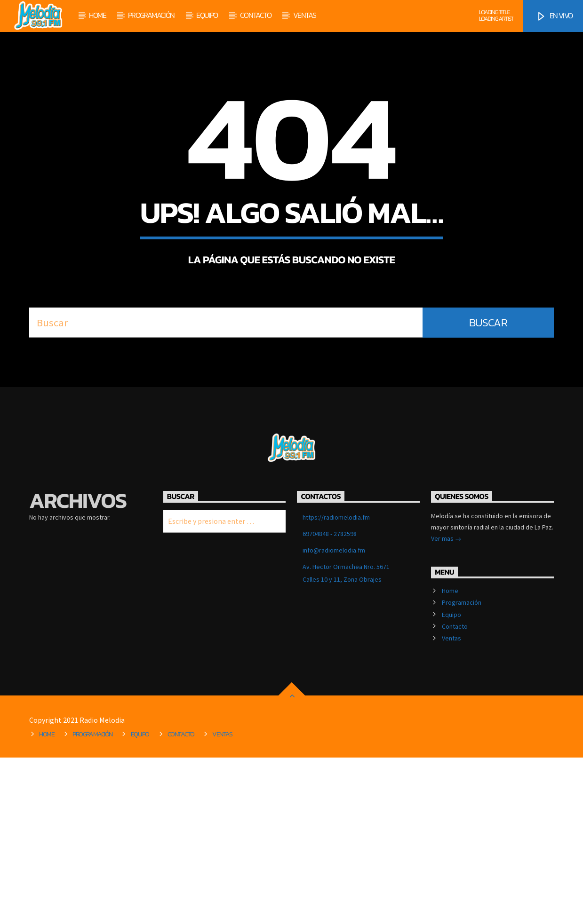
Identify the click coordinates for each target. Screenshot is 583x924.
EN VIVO (554, 16)
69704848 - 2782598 (330, 700)
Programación (151, 15)
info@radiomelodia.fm (334, 717)
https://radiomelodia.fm (336, 684)
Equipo (207, 15)
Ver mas (446, 706)
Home (97, 15)
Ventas (304, 15)
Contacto (256, 15)
